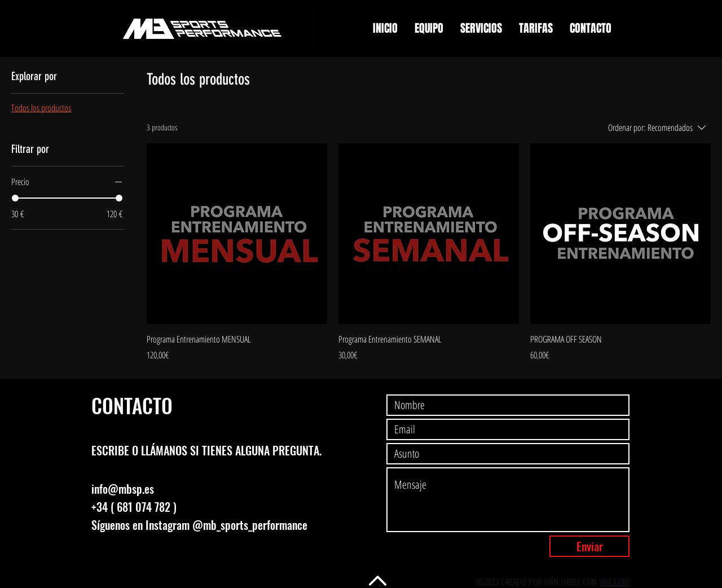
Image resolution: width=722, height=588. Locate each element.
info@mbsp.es (123, 489)
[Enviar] (589, 546)
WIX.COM (615, 582)
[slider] (15, 198)
